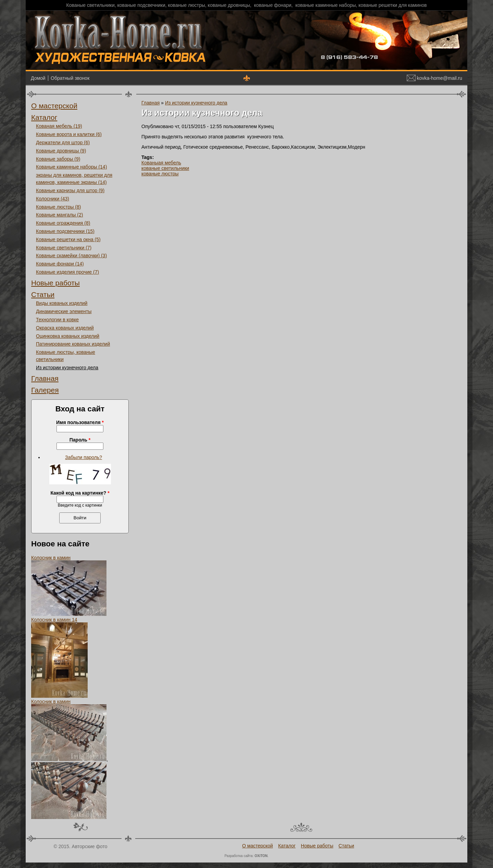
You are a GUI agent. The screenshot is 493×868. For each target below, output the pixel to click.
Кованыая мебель (161, 163)
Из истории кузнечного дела (67, 368)
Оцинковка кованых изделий (68, 336)
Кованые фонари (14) (60, 264)
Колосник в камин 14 (54, 620)
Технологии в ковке (57, 320)
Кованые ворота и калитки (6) (69, 134)
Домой (38, 78)
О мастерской (54, 106)
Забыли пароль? (84, 457)
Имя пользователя (80, 422)
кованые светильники (165, 168)
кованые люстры (160, 174)
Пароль (80, 440)
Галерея (45, 390)
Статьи (43, 294)
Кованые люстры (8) (58, 207)
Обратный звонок (70, 78)
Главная (45, 378)
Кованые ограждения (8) (63, 223)
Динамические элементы (64, 311)
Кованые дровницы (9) (61, 151)
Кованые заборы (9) (58, 159)
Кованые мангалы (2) (59, 215)
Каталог (44, 117)
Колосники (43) (53, 199)
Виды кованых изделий (62, 303)
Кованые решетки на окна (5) (68, 239)
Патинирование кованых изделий (73, 344)
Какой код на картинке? (80, 493)
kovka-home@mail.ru (434, 78)
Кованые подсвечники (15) (65, 231)
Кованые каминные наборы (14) (71, 167)
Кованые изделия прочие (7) (67, 272)
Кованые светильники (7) (64, 248)
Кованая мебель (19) (59, 126)
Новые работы (55, 283)
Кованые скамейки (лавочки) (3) (71, 256)
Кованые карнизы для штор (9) (70, 190)
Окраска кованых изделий (65, 328)
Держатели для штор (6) (63, 142)
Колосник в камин (51, 558)
